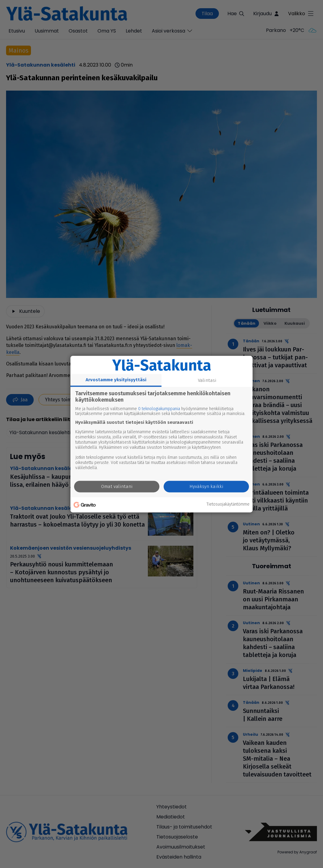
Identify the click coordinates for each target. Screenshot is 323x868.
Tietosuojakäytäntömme (228, 505)
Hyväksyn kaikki (206, 486)
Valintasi (207, 380)
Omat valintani (117, 486)
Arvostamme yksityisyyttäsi (116, 380)
